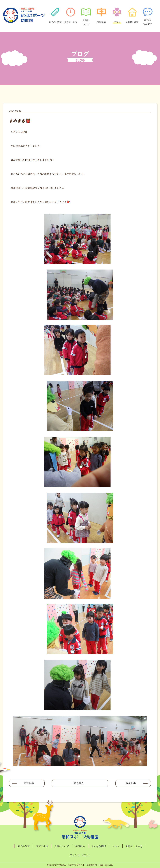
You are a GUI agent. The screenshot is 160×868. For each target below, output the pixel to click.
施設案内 (80, 846)
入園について (62, 846)
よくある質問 (98, 846)
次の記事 (131, 783)
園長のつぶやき (134, 846)
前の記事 (29, 783)
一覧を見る (78, 783)
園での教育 (24, 846)
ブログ (116, 846)
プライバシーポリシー (80, 855)
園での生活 (42, 846)
